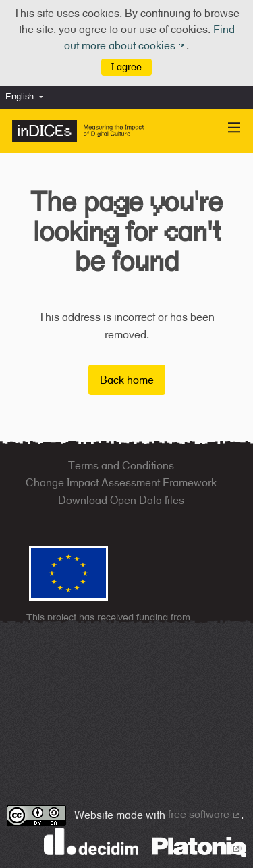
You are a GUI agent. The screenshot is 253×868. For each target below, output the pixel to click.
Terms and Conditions (121, 466)
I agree (126, 67)
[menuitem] (28, 97)
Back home (127, 380)
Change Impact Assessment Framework (121, 483)
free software (204, 814)
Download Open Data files (121, 500)
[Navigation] (234, 128)
